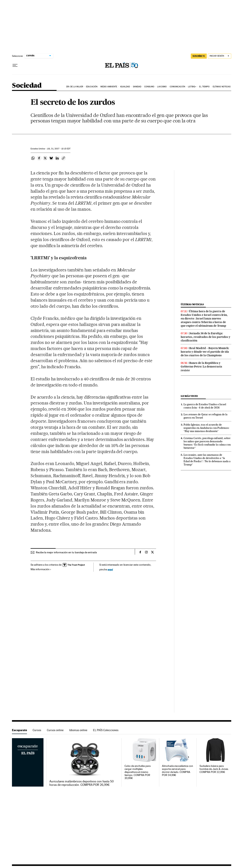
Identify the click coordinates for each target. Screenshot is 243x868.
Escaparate (19, 730)
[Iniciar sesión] (220, 56)
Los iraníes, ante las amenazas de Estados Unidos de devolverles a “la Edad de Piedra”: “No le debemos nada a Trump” (207, 460)
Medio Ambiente (109, 87)
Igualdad (125, 87)
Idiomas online (78, 730)
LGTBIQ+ (192, 87)
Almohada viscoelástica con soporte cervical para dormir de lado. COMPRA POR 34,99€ (178, 771)
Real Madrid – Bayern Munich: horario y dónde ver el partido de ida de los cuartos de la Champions (205, 352)
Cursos (37, 730)
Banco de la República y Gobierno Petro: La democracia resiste (201, 367)
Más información (41, 569)
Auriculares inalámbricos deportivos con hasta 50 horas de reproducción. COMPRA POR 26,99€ (82, 783)
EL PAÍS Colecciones (106, 730)
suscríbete (199, 56)
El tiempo (204, 87)
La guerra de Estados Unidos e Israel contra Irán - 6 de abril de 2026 (205, 406)
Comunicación (177, 87)
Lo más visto (189, 396)
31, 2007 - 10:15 (59, 149)
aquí (110, 569)
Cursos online (55, 730)
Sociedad (27, 86)
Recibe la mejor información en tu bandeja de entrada (66, 552)
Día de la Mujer (75, 87)
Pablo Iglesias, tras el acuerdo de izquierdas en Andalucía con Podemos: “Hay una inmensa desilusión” (206, 428)
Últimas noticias (222, 87)
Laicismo (162, 87)
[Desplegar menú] (15, 65)
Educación (92, 87)
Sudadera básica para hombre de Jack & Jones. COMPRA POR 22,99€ (214, 769)
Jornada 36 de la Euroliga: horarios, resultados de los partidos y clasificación (206, 337)
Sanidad (137, 87)
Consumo (149, 87)
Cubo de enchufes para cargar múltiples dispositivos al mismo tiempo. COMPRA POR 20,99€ (138, 772)
